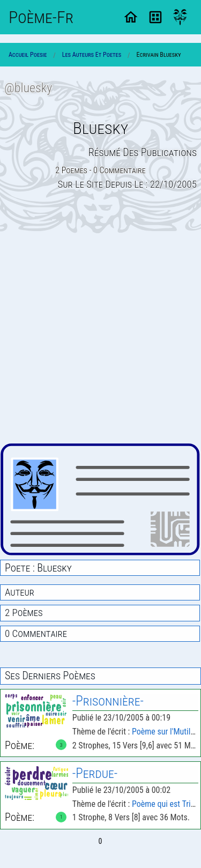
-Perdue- (95, 773)
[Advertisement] (100, 338)
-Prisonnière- (108, 701)
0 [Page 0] (100, 841)
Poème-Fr (41, 17)
